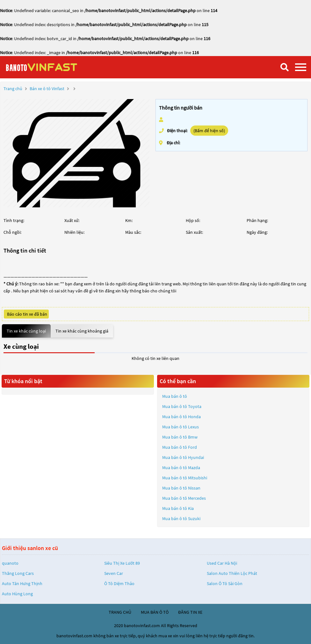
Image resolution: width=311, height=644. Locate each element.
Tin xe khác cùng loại (26, 331)
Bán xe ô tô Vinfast (47, 89)
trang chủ (120, 612)
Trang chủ (13, 89)
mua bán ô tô (155, 612)
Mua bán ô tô (175, 396)
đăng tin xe (190, 612)
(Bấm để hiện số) (209, 131)
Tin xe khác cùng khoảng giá (82, 331)
